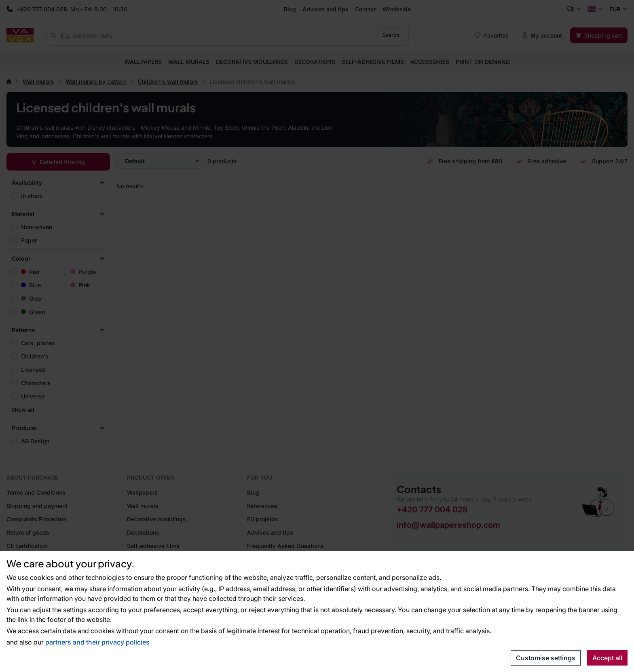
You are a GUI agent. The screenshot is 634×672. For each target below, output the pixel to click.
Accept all (607, 658)
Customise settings (546, 658)
